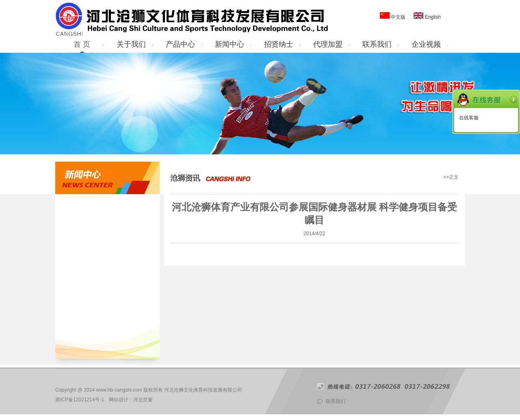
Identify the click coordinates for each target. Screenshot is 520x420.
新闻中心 (230, 44)
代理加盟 (328, 44)
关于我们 (131, 44)
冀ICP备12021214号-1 (80, 400)
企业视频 (426, 44)
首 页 (82, 44)
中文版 (398, 17)
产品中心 (180, 44)
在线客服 (469, 118)
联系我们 (377, 44)
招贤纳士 (279, 44)
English (432, 17)
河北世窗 (143, 400)
